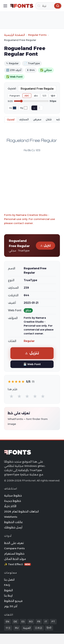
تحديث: (12, 88)
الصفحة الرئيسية (15, 35)
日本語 (39, 628)
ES (23, 622)
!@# (53, 96)
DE (15, 622)
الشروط (8, 590)
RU (17, 628)
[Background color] (26, 108)
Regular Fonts (37, 35)
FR (39, 622)
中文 (8, 628)
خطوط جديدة (13, 501)
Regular (29, 341)
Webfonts (11, 517)
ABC (27, 96)
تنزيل (45, 246)
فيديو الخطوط (13, 601)
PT (53, 622)
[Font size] (31, 101)
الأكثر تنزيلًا (10, 506)
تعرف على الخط (14, 543)
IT (46, 622)
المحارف (24, 119)
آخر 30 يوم (11, 606)
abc (36, 96)
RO (31, 622)
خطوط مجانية (13, 496)
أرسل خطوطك (13, 527)
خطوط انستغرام (14, 554)
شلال (49, 119)
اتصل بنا (9, 580)
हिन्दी (49, 628)
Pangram (15, 96)
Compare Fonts (14, 548)
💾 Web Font (32, 364)
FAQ (7, 585)
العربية (27, 628)
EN (8, 622)
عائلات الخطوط (13, 522)
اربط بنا (8, 596)
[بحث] (48, 6)
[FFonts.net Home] (22, 6)
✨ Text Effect (17, 564)
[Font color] (15, 108)
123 (44, 96)
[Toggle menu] (5, 6)
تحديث (11, 119)
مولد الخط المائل (15, 559)
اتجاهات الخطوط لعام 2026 (21, 511)
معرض (37, 119)
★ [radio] (11, 396)
